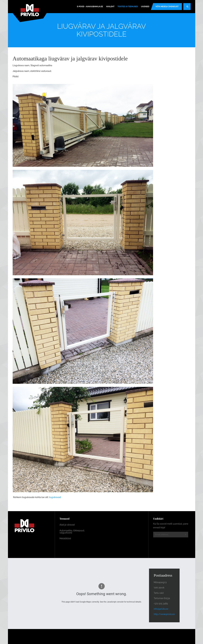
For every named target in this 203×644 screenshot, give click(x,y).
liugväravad (55, 497)
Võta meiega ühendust (167, 7)
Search (188, 8)
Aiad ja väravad (67, 525)
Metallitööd (65, 538)
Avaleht (110, 7)
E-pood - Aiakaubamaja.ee (90, 7)
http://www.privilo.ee (164, 614)
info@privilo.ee (161, 609)
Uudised (145, 7)
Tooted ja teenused (128, 7)
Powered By (176, 637)
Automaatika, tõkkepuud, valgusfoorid (72, 532)
